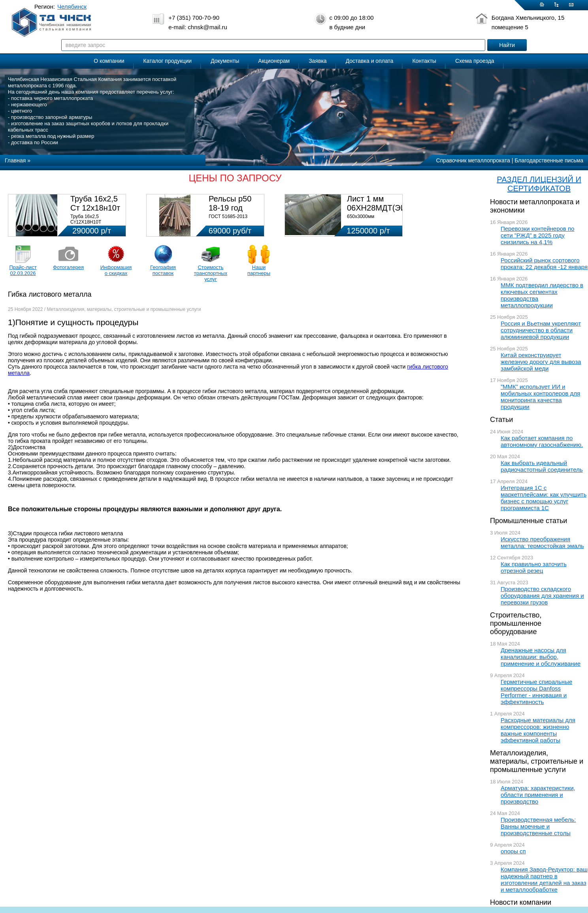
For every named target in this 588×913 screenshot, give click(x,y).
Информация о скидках (116, 270)
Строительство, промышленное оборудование (516, 623)
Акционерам (274, 61)
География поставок (163, 270)
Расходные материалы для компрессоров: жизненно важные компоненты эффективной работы (538, 730)
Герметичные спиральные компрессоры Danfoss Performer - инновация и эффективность (536, 692)
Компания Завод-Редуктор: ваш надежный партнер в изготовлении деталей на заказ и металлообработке (544, 879)
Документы (225, 61)
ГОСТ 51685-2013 (228, 216)
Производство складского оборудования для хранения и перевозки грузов (542, 596)
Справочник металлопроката (473, 160)
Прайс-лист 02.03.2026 (23, 270)
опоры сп (513, 851)
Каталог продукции (168, 61)
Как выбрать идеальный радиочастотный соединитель (542, 466)
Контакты (424, 61)
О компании (109, 61)
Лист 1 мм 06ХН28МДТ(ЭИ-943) (386, 203)
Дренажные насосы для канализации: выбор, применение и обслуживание (541, 657)
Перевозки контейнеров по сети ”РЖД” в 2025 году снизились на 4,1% (537, 235)
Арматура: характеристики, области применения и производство (538, 795)
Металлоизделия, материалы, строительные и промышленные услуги (537, 761)
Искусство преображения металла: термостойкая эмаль (542, 542)
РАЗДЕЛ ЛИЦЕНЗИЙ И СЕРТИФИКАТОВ (539, 184)
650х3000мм (361, 216)
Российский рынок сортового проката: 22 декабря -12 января (544, 264)
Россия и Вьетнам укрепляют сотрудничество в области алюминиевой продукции (541, 330)
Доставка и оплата (370, 61)
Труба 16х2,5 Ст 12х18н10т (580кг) (95, 208)
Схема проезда (475, 61)
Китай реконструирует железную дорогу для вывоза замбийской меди (541, 362)
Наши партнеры (259, 270)
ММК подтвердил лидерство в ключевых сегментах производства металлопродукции (542, 295)
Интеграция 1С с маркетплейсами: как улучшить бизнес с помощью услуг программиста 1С (544, 498)
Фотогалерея (68, 267)
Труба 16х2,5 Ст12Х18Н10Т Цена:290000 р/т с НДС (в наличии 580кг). (96, 225)
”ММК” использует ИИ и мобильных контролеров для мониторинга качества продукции (540, 397)
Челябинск (72, 7)
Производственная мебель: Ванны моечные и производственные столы (538, 826)
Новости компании (521, 902)
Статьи (501, 420)
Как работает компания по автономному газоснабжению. (542, 441)
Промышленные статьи (529, 521)
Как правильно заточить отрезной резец (534, 567)
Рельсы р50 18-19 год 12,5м (230, 208)
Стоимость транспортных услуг (211, 273)
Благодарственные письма (549, 160)
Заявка (318, 61)
